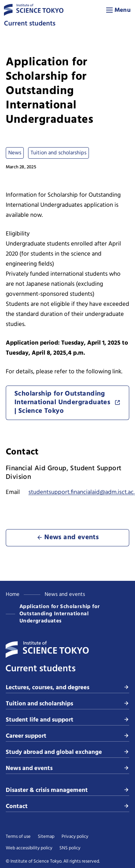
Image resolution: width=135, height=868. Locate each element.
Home (13, 594)
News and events (65, 594)
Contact (67, 806)
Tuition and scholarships (67, 704)
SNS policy (70, 848)
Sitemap (46, 837)
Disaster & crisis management (67, 790)
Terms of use (18, 837)
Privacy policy (75, 837)
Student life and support (67, 720)
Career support (67, 736)
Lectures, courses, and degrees (67, 688)
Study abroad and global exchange (67, 752)
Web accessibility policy (29, 848)
